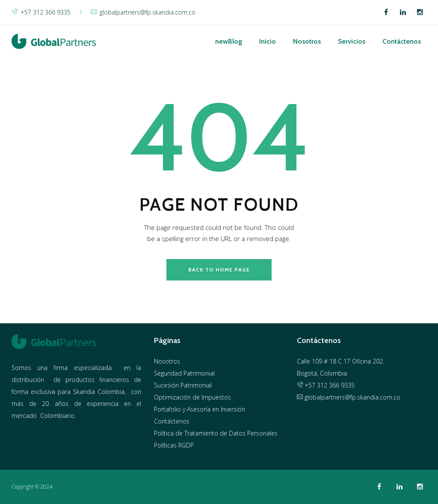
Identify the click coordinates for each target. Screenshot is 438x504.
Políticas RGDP (174, 445)
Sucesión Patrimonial (183, 385)
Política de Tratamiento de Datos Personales (216, 433)
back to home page (219, 270)
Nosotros (307, 41)
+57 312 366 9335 (41, 12)
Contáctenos (402, 41)
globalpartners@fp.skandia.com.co (143, 12)
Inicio (268, 41)
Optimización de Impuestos (192, 397)
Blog (229, 41)
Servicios (352, 41)
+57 (307, 385)
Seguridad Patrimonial (184, 373)
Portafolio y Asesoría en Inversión (200, 409)
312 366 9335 (336, 385)
